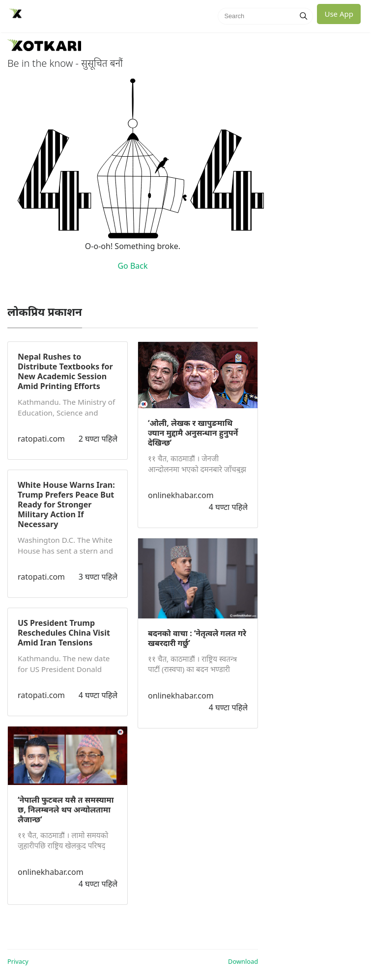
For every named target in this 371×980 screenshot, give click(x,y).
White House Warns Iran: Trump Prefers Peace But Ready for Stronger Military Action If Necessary (66, 504)
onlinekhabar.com (51, 872)
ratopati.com (41, 439)
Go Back (132, 266)
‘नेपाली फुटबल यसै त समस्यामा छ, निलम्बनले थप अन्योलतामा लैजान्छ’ (66, 810)
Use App (339, 14)
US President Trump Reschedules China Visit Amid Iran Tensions (64, 633)
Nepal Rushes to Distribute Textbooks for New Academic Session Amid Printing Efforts (65, 371)
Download (243, 961)
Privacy (18, 961)
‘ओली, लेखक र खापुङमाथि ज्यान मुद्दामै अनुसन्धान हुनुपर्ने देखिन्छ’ (193, 433)
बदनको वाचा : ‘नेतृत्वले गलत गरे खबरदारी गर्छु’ (197, 638)
